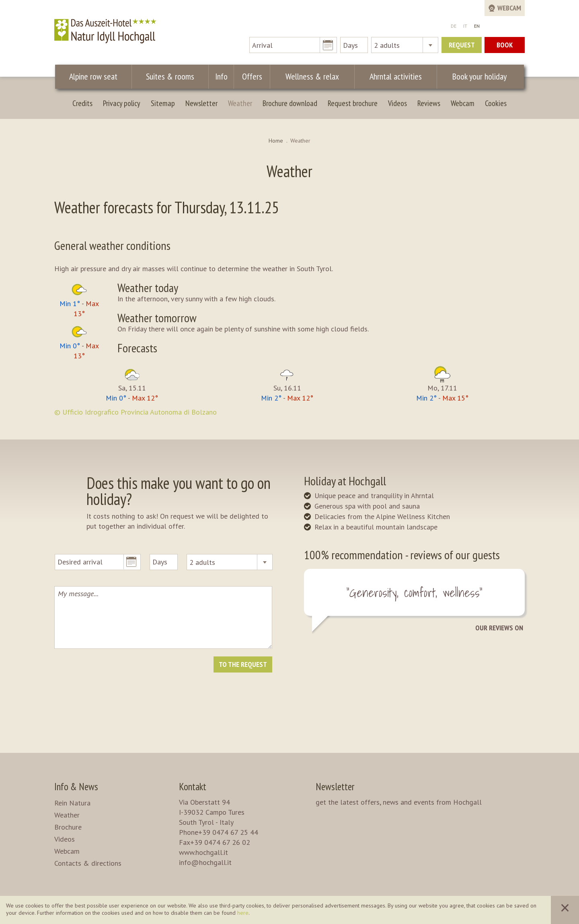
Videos (397, 103)
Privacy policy (122, 103)
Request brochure (353, 103)
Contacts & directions (88, 863)
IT (465, 26)
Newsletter (201, 103)
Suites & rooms (171, 76)
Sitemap (163, 103)
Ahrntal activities (391, 76)
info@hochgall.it (205, 862)
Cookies (496, 103)
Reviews (429, 103)
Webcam (463, 103)
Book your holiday (477, 76)
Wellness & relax (309, 76)
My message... (163, 617)
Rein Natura (72, 803)
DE (454, 26)
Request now (462, 47)
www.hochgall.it (203, 852)
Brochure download (290, 103)
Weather (240, 103)
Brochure (68, 827)
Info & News (76, 787)
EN (477, 26)
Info (221, 76)
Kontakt (193, 787)
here (243, 913)
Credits (82, 103)
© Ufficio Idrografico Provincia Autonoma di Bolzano (136, 412)
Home (276, 141)
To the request (243, 664)
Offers (250, 76)
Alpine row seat (94, 76)
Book (505, 45)
